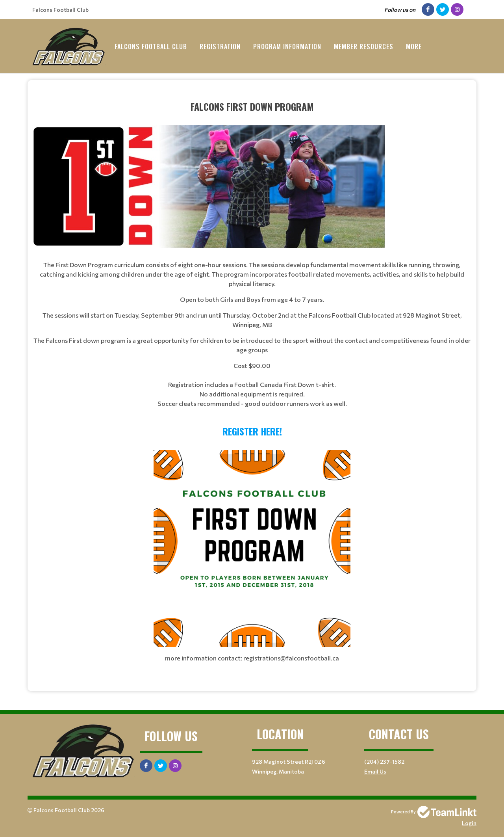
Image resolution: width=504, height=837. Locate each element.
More (414, 46)
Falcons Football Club (151, 46)
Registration (220, 46)
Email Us (375, 771)
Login (469, 823)
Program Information (287, 46)
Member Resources (364, 46)
